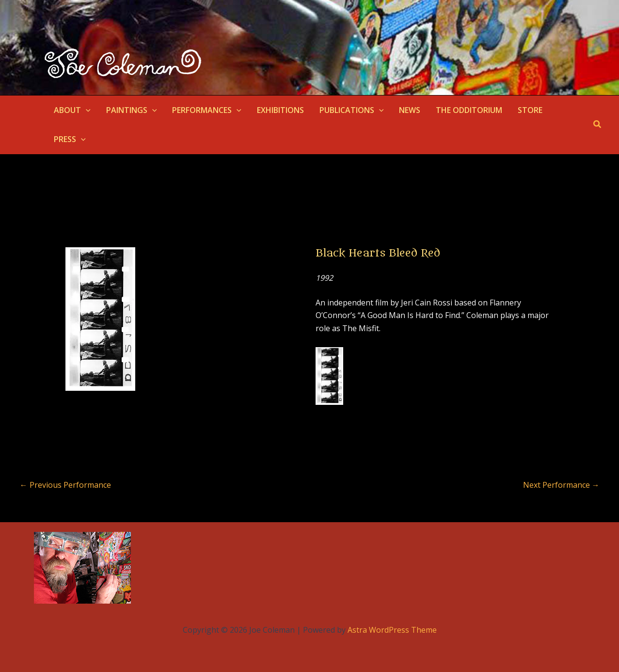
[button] (86, 110)
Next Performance (561, 485)
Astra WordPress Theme (392, 630)
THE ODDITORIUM (469, 110)
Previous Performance (65, 485)
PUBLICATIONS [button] (352, 110)
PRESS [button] (70, 139)
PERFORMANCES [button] (207, 110)
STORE (530, 110)
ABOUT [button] (72, 110)
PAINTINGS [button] (132, 110)
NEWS (410, 110)
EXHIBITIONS (280, 110)
